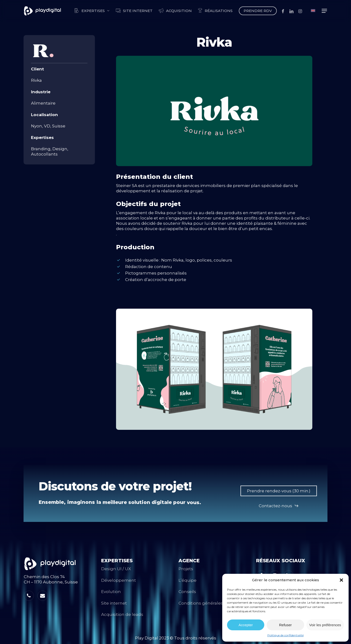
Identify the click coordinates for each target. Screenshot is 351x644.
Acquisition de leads (122, 614)
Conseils (187, 592)
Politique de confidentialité (286, 635)
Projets (186, 569)
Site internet (114, 603)
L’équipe (188, 580)
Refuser (286, 625)
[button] (341, 580)
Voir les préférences (325, 625)
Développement (119, 580)
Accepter (246, 625)
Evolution (111, 592)
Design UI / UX (116, 569)
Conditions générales (201, 603)
